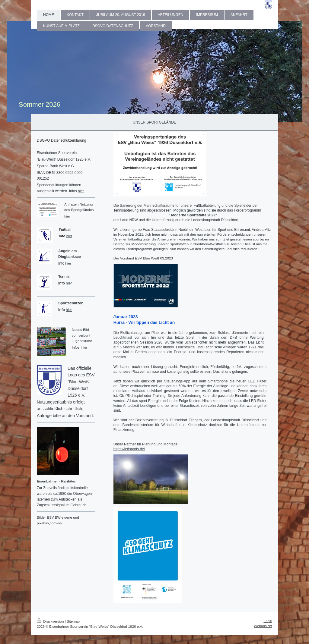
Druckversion (51, 621)
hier (81, 191)
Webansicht (263, 626)
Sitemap (73, 621)
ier (70, 236)
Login (268, 621)
